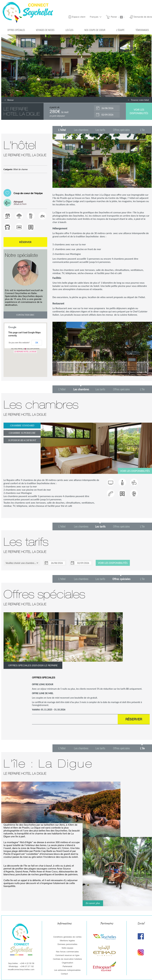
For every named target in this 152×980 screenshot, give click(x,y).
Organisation (67, 963)
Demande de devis (143, 17)
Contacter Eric (25, 315)
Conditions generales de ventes (67, 937)
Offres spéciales (16, 30)
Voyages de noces (45, 30)
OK (37, 343)
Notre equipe (67, 948)
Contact (64, 974)
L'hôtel (62, 389)
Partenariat (67, 966)
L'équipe (120, 30)
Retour (11, 100)
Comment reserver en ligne (67, 955)
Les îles (69, 30)
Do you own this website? (19, 343)
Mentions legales (67, 940)
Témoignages (142, 30)
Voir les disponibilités (135, 471)
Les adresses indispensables (67, 970)
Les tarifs (100, 130)
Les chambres (81, 130)
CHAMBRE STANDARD (22, 425)
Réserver (25, 242)
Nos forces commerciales (67, 952)
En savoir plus (93, 903)
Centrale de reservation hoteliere (67, 959)
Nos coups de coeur (95, 30)
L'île (142, 130)
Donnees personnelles (67, 944)
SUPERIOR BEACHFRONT (22, 440)
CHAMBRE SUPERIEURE (22, 433)
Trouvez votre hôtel (140, 100)
